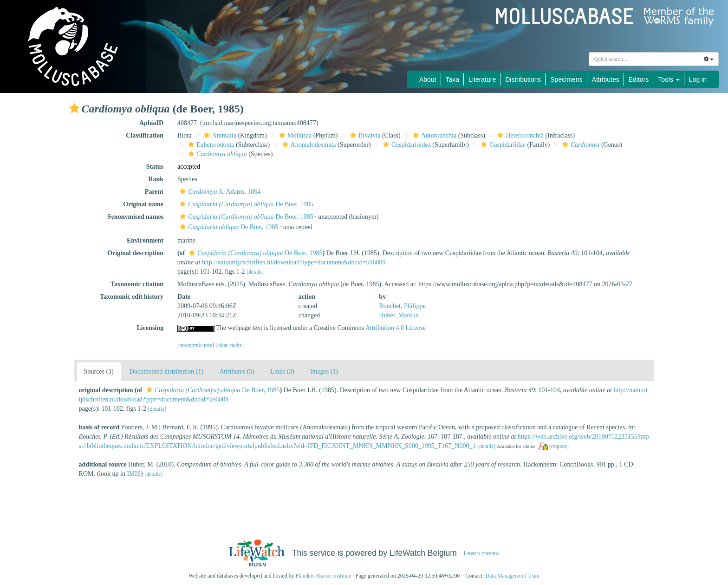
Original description (135, 253)
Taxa (453, 79)
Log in (698, 79)
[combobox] (644, 59)
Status (155, 167)
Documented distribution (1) (166, 371)
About (428, 79)
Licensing (150, 328)
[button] (74, 108)
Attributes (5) (237, 371)
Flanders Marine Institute (324, 576)
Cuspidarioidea (406, 145)
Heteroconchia (519, 135)
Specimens (566, 79)
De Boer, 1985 (245, 204)
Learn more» (481, 553)
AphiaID (151, 123)
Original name (143, 204)
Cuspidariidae (502, 145)
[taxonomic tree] (196, 345)
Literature (482, 79)
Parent (154, 192)
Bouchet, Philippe (402, 306)
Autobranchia (433, 135)
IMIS (134, 474)
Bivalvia (364, 135)
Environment (145, 240)
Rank (156, 179)
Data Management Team (512, 576)
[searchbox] (644, 59)
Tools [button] (669, 79)
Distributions (523, 79)
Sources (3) (99, 371)
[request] (559, 446)
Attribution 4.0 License (396, 328)
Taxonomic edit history (132, 297)
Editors (639, 79)
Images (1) (324, 371)
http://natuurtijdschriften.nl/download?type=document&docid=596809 (294, 262)
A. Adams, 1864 (219, 192)
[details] (256, 272)
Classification (145, 135)
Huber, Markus (398, 315)
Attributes (606, 79)
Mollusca (294, 135)
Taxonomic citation (137, 284)
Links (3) (282, 371)
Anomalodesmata (308, 145)
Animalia (219, 135)
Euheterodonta (210, 145)
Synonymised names (135, 217)
